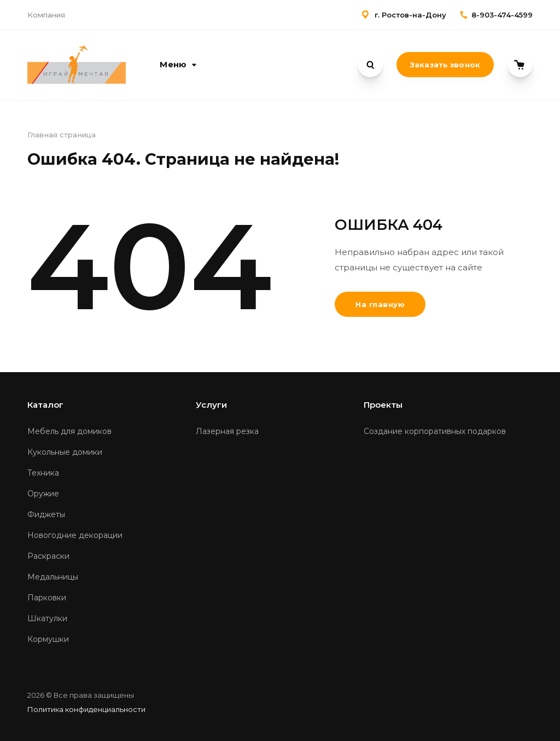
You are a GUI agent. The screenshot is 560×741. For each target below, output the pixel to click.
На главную (380, 304)
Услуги (211, 405)
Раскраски (48, 556)
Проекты (383, 405)
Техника (43, 473)
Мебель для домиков (69, 431)
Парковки (47, 598)
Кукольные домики (65, 452)
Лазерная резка (227, 431)
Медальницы (53, 577)
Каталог (45, 405)
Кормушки (48, 639)
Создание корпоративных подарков (435, 431)
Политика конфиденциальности (86, 709)
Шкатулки (47, 618)
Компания (46, 15)
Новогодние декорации (75, 535)
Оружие (43, 494)
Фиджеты (46, 514)
